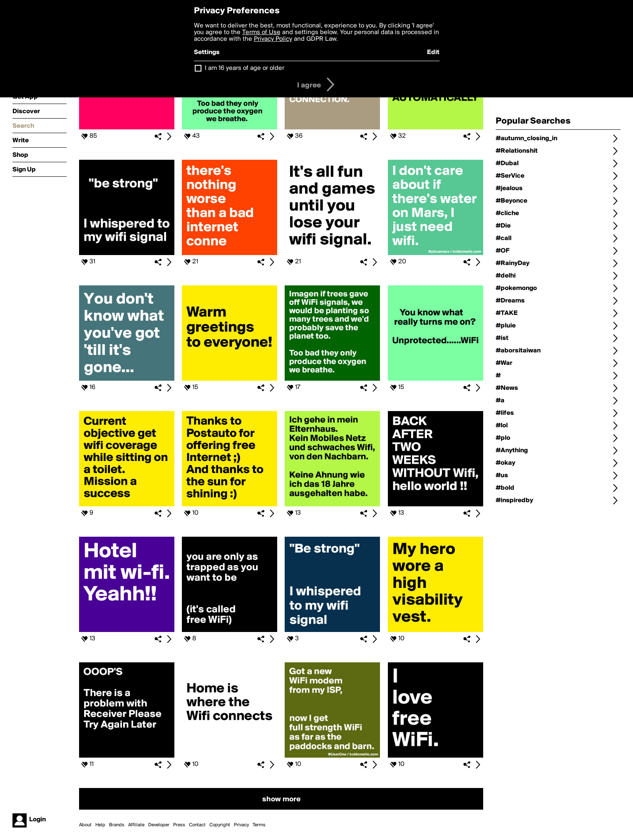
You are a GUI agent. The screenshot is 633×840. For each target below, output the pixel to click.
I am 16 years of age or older (245, 68)
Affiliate (136, 825)
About (85, 825)
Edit (433, 52)
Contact (197, 825)
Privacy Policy (273, 39)
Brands (117, 825)
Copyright (220, 825)
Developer (159, 825)
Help (100, 825)
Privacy (241, 825)
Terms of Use (261, 32)
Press (179, 825)
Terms (259, 825)
